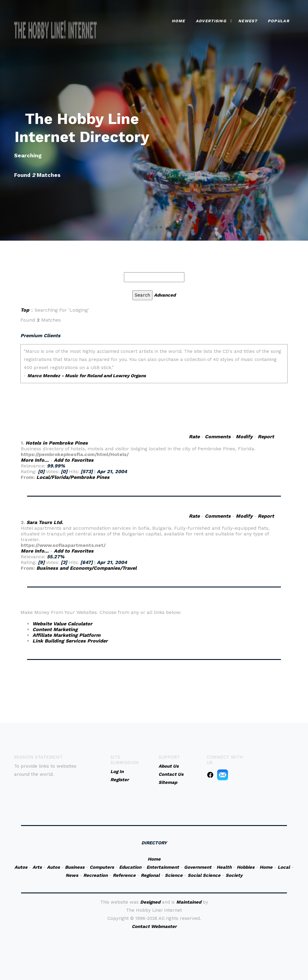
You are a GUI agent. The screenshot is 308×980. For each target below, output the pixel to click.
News (72, 875)
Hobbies (246, 867)
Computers (102, 867)
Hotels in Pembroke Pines (57, 443)
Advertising (211, 21)
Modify (244, 437)
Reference (124, 875)
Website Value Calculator (62, 624)
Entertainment (163, 867)
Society (234, 875)
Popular (279, 21)
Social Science (204, 875)
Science (174, 875)
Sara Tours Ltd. (45, 522)
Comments (218, 437)
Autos (21, 867)
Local (284, 867)
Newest (248, 21)
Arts (37, 867)
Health (224, 867)
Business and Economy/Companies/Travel (86, 568)
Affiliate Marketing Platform (66, 635)
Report (266, 437)
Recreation (95, 875)
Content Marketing (55, 629)
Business (75, 867)
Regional (150, 875)
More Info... (35, 460)
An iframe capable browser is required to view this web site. (154, 382)
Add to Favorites (74, 460)
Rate (194, 437)
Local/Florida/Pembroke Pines (73, 477)
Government (198, 867)
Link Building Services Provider (70, 641)
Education (130, 867)
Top (25, 310)
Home (179, 21)
